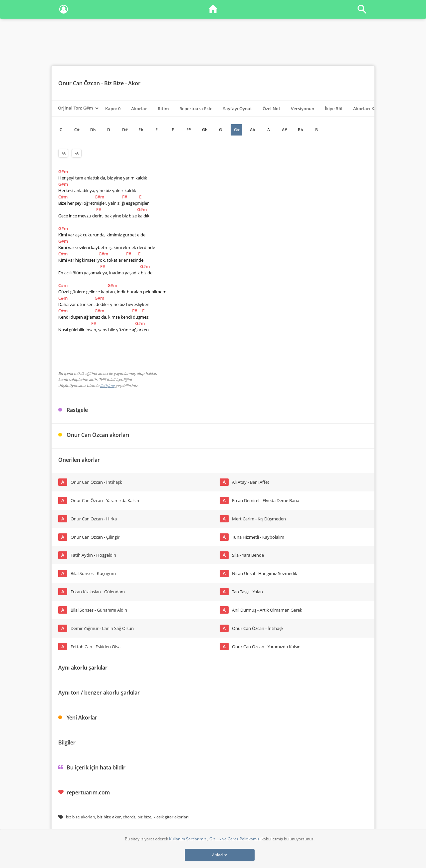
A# (285, 130)
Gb (205, 130)
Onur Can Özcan (79, 83)
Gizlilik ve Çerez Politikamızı (235, 839)
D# (125, 130)
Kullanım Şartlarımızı (188, 839)
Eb (141, 130)
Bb (300, 130)
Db (93, 130)
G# (237, 130)
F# (189, 130)
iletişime (107, 385)
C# (77, 130)
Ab (252, 130)
